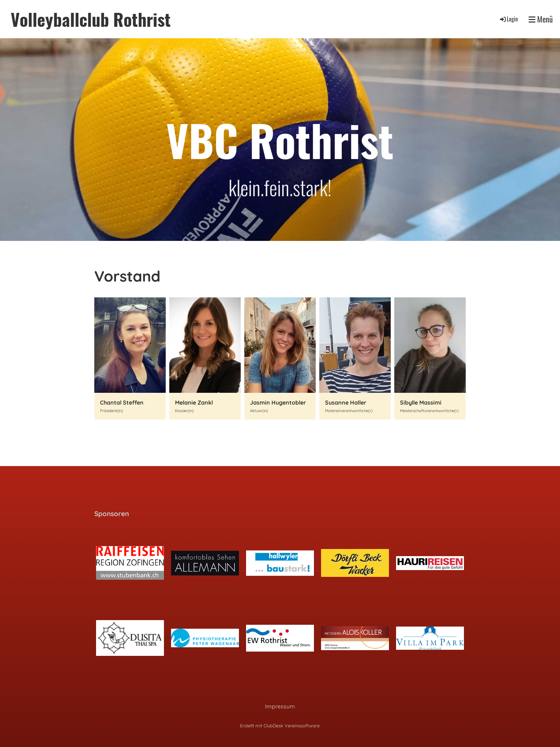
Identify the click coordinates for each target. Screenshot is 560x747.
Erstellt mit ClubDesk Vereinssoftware (280, 726)
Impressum (280, 706)
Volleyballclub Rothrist (91, 19)
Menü (541, 19)
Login (508, 19)
